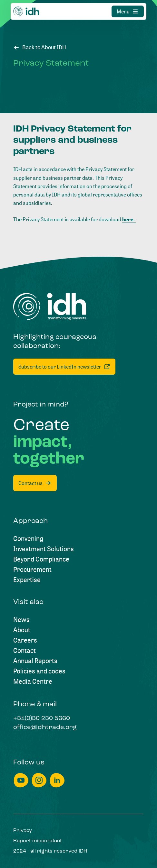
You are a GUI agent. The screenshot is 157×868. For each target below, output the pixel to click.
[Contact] (25, 651)
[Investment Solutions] (44, 549)
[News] (21, 620)
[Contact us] (35, 483)
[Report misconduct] (38, 841)
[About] (22, 630)
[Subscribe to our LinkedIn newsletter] (64, 367)
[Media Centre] (33, 681)
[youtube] (21, 780)
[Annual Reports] (35, 661)
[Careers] (25, 640)
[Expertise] (27, 580)
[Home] (50, 307)
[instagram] (39, 780)
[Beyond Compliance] (41, 559)
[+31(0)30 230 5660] (42, 719)
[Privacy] (23, 831)
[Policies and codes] (39, 671)
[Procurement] (32, 570)
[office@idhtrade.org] (45, 728)
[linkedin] (57, 780)
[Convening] (28, 539)
